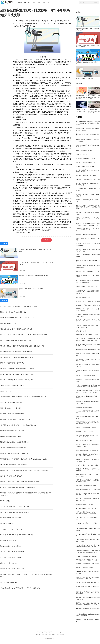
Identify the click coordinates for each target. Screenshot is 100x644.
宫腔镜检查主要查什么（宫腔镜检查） (11, 546)
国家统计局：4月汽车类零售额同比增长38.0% (87, 271)
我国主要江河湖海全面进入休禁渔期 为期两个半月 (34, 276)
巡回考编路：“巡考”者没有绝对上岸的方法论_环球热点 (16, 419)
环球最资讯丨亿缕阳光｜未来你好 (84, 431)
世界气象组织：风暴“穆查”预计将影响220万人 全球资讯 (16, 352)
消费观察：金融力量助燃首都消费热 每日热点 (87, 583)
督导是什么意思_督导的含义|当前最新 (85, 162)
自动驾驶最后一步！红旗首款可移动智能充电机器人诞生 (94, 111)
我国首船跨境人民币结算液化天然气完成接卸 (87, 450)
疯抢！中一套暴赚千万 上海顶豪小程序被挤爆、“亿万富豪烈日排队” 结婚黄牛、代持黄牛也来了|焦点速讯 (88, 207)
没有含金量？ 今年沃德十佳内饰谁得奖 (11, 529)
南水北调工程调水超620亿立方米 (84, 151)
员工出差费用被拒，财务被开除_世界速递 (86, 560)
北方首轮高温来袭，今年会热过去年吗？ (86, 508)
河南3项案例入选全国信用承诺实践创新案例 (87, 335)
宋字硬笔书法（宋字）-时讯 (8, 540)
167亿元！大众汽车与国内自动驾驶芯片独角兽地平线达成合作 (81, 97)
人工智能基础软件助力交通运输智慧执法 (86, 485)
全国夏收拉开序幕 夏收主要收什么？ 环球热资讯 (14, 453)
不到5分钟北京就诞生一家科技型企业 (11, 408)
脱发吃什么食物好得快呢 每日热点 (84, 568)
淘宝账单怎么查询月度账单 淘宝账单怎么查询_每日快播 (16, 329)
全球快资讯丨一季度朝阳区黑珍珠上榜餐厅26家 (88, 305)
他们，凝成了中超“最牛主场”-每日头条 (11, 476)
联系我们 (45, 632)
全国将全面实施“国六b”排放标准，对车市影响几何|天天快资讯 (18, 318)
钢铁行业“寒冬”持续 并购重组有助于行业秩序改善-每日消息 (17, 374)
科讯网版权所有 (50, 637)
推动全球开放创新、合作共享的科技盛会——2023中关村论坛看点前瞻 (20, 588)
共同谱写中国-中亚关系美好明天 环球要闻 (86, 286)
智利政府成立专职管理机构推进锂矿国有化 (12, 363)
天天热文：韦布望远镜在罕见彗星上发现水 (87, 556)
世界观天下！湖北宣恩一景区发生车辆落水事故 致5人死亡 (17, 380)
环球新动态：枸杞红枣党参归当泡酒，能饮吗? (87, 564)
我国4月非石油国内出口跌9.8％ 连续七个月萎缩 (14, 312)
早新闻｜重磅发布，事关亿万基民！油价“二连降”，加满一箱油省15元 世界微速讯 (23, 459)
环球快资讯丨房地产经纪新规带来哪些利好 (12, 552)
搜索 (96, 2)
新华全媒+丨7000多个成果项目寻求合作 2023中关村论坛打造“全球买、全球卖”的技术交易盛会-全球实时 (88, 123)
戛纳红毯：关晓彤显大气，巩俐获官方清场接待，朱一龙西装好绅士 (19, 482)
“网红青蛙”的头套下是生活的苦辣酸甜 (11, 436)
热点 (30, 3)
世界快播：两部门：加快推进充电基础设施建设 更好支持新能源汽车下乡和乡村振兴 (24, 470)
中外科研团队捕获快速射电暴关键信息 (85, 158)
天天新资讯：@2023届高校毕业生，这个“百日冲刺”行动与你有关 (19, 306)
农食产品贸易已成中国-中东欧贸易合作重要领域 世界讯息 (17, 535)
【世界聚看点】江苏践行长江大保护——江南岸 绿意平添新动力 (18, 425)
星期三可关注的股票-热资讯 (8, 323)
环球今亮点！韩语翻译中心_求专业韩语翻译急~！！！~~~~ (17, 369)
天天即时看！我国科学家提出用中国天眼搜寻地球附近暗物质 (17, 487)
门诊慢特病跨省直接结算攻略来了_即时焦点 (13, 386)
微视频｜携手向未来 (81, 331)
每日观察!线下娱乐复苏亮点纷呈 (84, 407)
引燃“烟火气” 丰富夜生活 (7, 523)
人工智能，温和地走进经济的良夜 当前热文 (87, 427)
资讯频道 (20, 3)
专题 (34, 3)
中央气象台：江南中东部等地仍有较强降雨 (12, 414)
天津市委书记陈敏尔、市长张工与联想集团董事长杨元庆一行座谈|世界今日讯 (22, 346)
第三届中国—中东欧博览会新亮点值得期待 (87, 234)
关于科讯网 (40, 632)
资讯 (25, 3)
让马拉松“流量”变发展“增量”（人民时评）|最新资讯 (15, 507)
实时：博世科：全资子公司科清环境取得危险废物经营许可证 (17, 357)
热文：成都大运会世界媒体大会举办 (10, 557)
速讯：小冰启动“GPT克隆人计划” (84, 441)
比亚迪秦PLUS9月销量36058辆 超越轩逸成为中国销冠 (94, 97)
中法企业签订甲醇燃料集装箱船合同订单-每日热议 (14, 512)
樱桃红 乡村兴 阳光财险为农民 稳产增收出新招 (13, 465)
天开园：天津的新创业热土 (83, 154)
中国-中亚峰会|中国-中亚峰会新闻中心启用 (12, 569)
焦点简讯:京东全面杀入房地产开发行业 (86, 504)
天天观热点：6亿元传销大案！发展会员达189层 (88, 301)
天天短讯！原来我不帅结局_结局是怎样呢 (86, 166)
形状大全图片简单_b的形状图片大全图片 (86, 176)
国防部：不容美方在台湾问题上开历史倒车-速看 (88, 489)
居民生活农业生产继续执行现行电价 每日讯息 (13, 448)
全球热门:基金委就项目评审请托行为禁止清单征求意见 (16, 340)
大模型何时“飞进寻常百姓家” (83, 297)
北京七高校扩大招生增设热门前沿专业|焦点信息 (88, 350)
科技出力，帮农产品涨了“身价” (9, 582)
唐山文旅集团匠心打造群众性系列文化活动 (12, 518)
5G (44, 3)
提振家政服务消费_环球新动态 (9, 563)
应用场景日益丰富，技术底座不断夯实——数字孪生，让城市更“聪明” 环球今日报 (23, 397)
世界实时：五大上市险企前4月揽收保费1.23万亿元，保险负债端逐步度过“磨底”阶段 (24, 335)
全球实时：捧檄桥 (5, 501)
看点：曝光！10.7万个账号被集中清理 (85, 376)
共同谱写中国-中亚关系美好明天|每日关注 (31, 289)
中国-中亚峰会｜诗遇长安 (7, 391)
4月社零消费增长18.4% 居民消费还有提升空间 (87, 465)
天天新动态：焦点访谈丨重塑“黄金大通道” (12, 403)
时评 (39, 3)
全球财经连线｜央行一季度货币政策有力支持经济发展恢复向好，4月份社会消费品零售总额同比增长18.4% (88, 292)
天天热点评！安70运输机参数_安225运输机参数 (88, 179)
